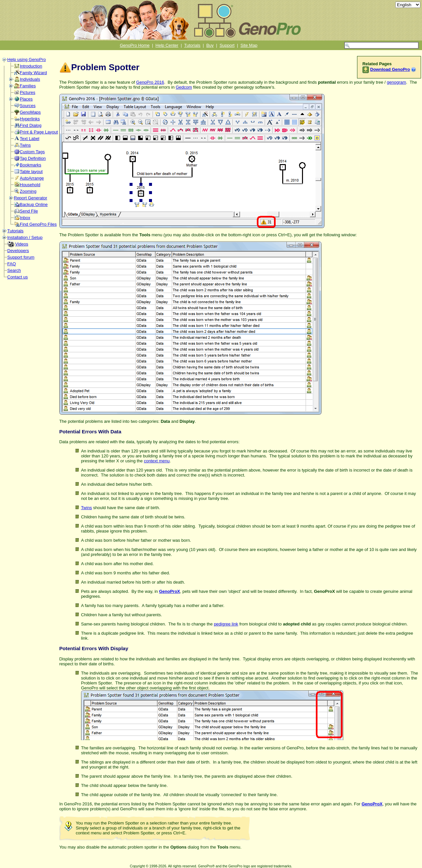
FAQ (12, 264)
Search (14, 270)
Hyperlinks (30, 119)
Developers (18, 251)
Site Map (249, 45)
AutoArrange (32, 178)
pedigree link (226, 624)
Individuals (30, 79)
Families (28, 86)
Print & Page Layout (39, 132)
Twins (25, 145)
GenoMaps (30, 112)
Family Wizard (33, 73)
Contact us (17, 277)
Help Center (167, 45)
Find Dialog (31, 125)
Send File (29, 211)
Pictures (28, 92)
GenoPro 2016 (150, 82)
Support (227, 45)
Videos (22, 244)
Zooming (28, 191)
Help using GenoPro (27, 59)
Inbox (25, 218)
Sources (28, 106)
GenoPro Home (135, 45)
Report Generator (30, 198)
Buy (210, 45)
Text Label (30, 139)
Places (26, 99)
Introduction (31, 66)
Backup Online (34, 204)
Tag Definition (33, 158)
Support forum (21, 257)
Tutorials (192, 45)
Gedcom (184, 87)
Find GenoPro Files (38, 224)
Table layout (31, 172)
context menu (157, 461)
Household (30, 185)
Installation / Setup (25, 237)
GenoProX (169, 591)
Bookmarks (30, 165)
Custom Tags (32, 152)
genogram (396, 82)
